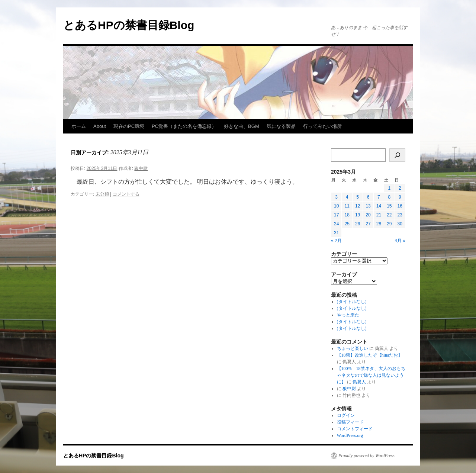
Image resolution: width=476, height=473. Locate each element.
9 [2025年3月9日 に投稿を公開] (400, 197)
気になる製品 (281, 126)
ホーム (79, 126)
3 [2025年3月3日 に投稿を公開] (336, 197)
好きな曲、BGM (242, 126)
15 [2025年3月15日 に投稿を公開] (389, 206)
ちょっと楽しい (353, 348)
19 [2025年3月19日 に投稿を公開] (358, 215)
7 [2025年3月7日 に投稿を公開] (379, 197)
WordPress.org (350, 435)
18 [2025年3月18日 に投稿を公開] (347, 215)
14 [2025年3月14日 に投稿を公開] (379, 206)
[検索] (397, 155)
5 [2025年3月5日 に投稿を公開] (358, 197)
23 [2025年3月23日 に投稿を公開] (400, 215)
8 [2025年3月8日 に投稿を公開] (389, 197)
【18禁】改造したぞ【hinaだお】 (370, 355)
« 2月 (336, 241)
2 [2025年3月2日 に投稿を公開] (400, 188)
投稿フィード (350, 422)
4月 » (400, 241)
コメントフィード (355, 429)
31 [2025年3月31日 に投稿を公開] (336, 233)
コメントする (126, 194)
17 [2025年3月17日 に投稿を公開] (336, 215)
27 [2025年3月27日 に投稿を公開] (368, 224)
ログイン (346, 415)
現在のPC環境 (129, 126)
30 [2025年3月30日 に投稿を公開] (400, 224)
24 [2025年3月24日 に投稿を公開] (336, 224)
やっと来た (348, 315)
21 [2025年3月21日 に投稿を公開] (379, 215)
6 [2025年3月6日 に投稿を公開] (368, 197)
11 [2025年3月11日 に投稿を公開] (347, 206)
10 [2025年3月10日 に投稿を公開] (336, 206)
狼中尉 (141, 168)
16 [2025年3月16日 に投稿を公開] (400, 206)
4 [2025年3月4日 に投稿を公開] (347, 197)
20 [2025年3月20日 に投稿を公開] (368, 215)
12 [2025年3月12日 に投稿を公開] (358, 206)
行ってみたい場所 (322, 126)
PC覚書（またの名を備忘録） (184, 126)
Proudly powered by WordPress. (367, 456)
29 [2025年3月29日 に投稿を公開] (389, 224)
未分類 (102, 194)
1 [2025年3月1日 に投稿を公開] (389, 188)
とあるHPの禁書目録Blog (129, 25)
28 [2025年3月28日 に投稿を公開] (379, 224)
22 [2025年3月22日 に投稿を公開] (389, 215)
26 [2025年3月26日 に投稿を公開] (358, 224)
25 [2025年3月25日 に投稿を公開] (347, 224)
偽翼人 (359, 382)
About (100, 126)
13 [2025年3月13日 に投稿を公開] (368, 206)
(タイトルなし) (352, 302)
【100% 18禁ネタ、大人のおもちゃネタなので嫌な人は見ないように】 (371, 375)
